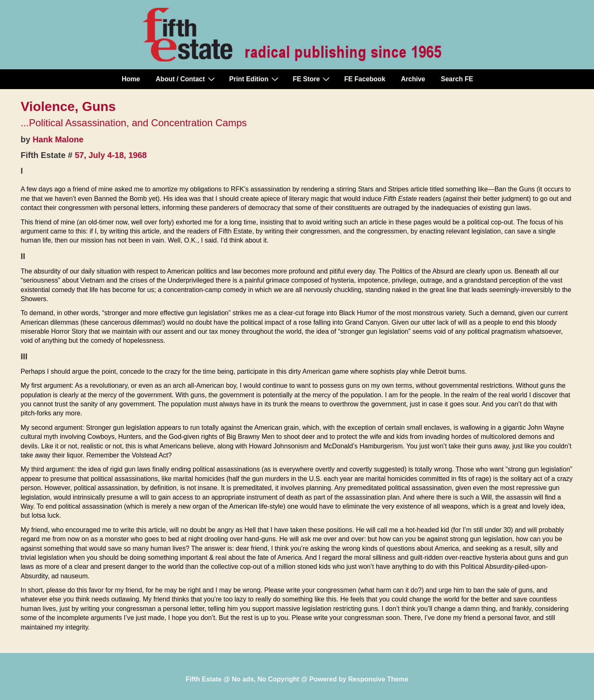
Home (131, 79)
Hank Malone (58, 139)
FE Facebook (365, 79)
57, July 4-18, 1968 (111, 155)
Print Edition (255, 79)
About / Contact (186, 79)
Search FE (457, 79)
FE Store (312, 79)
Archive (413, 79)
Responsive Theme (378, 679)
